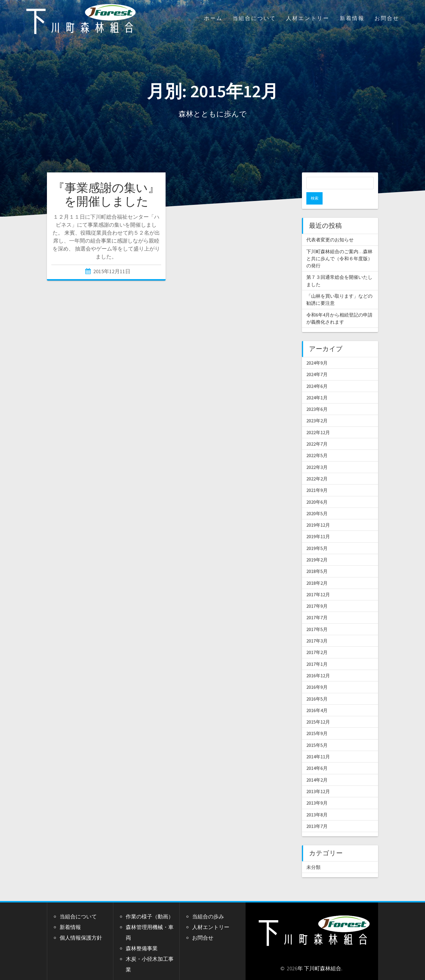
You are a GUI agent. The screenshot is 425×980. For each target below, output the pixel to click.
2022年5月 (317, 443)
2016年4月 (317, 698)
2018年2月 (317, 571)
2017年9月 (317, 594)
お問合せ (387, 18)
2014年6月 (317, 756)
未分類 (313, 855)
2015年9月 (317, 721)
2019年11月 (318, 524)
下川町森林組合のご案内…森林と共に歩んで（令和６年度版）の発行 (339, 246)
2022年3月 (317, 455)
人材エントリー (308, 18)
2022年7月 (317, 431)
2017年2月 (317, 640)
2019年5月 (317, 536)
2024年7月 (317, 362)
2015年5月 (317, 733)
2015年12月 (318, 709)
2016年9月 (317, 675)
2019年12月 (318, 513)
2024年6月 (317, 374)
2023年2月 (317, 408)
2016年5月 (317, 686)
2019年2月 (317, 547)
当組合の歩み (208, 904)
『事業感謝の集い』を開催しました (106, 195)
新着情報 (352, 18)
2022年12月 (318, 420)
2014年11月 (318, 744)
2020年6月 (317, 490)
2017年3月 (317, 628)
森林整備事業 (142, 936)
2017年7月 (317, 605)
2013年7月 (317, 814)
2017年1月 (317, 652)
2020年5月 (317, 501)
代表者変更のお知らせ (330, 227)
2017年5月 (317, 617)
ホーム (213, 18)
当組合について (254, 18)
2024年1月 (317, 385)
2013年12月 (318, 779)
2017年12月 (318, 582)
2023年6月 (317, 397)
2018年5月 (317, 559)
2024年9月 (317, 350)
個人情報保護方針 (81, 925)
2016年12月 (318, 663)
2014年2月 (317, 767)
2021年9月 (317, 478)
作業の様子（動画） (150, 904)
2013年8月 (317, 802)
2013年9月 (317, 790)
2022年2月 (317, 466)
